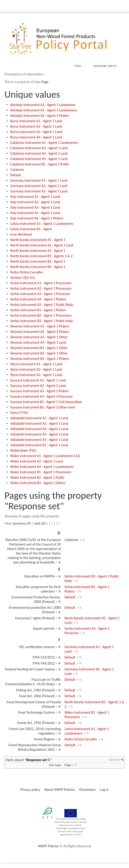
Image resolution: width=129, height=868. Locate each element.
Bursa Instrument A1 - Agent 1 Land (36, 121)
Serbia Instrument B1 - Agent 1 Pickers (38, 310)
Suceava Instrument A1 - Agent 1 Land (38, 380)
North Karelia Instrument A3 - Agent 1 (38, 251)
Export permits (44, 628)
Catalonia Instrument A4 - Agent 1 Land (39, 153)
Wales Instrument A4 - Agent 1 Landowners (42, 467)
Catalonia (17, 170)
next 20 (39, 523)
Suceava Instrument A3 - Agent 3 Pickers (40, 391)
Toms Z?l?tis (19, 413)
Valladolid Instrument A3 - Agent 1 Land (39, 429)
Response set (37, 760)
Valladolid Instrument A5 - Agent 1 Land (39, 440)
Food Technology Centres (36, 712)
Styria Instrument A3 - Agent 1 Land (36, 375)
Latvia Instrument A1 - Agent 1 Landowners (42, 224)
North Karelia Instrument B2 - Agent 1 (38, 261)
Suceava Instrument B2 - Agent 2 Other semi (43, 407)
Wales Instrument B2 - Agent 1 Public (37, 477)
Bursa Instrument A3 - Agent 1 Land (36, 132)
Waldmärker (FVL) (23, 450)
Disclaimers (88, 790)
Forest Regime (44, 739)
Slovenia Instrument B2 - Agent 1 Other (39, 353)
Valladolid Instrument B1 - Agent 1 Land (39, 445)
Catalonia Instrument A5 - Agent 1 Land (39, 159)
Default (16, 175)
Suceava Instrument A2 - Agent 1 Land (38, 386)
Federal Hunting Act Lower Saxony (30, 669)
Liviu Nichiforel (21, 234)
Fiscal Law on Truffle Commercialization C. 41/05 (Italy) (33, 682)
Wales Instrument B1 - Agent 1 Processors (41, 472)
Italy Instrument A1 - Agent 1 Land (35, 197)
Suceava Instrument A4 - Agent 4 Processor (42, 396)
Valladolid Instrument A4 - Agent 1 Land (39, 434)
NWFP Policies (48, 846)
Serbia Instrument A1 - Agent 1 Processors (41, 283)
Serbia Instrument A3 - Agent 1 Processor (40, 294)
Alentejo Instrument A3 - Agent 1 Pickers (40, 116)
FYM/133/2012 (44, 657)
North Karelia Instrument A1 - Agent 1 (38, 240)
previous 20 (22, 523)
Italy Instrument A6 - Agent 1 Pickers (37, 218)
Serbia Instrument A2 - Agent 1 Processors (41, 288)
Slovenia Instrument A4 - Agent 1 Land (38, 342)
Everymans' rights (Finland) (35, 618)
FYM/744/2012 (44, 663)
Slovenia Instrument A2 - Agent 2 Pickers (40, 332)
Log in (104, 790)
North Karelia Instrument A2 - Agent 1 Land (42, 245)
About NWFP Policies (60, 790)
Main (78, 66)
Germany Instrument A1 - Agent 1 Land (39, 180)
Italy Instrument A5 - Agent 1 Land (35, 213)
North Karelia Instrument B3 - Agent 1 (38, 267)
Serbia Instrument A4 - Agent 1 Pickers (38, 299)
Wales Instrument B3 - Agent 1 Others (38, 483)
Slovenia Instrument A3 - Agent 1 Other (39, 337)
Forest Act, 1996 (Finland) (36, 723)
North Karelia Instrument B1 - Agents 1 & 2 (42, 256)
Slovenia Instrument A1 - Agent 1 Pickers (40, 326)
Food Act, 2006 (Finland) (37, 696)
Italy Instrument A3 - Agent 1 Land (35, 207)
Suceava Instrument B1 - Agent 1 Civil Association (46, 402)
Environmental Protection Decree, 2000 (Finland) (36, 599)
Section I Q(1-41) (23, 278)
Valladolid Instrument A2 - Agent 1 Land (39, 423)
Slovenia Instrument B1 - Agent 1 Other (39, 348)
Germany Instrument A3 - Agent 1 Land (39, 191)
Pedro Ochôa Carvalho (27, 272)
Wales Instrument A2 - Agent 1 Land (37, 461)
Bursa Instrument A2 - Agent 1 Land (36, 126)
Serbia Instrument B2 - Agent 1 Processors (41, 315)
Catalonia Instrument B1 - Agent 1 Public (40, 164)
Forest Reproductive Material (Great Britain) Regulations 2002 (35, 747)
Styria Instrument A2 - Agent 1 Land (36, 369)
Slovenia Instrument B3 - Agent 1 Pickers (40, 359)
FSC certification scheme (37, 647)
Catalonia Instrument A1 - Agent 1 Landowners (44, 143)
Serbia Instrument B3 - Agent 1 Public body (42, 321)
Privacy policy (30, 790)
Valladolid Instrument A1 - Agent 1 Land (39, 418)
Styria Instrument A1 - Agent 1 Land (36, 364)
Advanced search (105, 66)
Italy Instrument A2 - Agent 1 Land (35, 202)
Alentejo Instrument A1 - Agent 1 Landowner (43, 105)
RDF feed (114, 760)
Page (45, 82)
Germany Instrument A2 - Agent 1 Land (39, 186)
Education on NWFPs (40, 576)
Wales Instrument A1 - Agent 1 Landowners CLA (45, 456)
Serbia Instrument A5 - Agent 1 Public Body (42, 305)
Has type (55, 765)
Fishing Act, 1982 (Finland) (35, 690)
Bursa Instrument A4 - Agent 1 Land (36, 137)
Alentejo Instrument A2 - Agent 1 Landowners (44, 110)
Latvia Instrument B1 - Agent (31, 229)
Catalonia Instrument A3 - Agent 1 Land (39, 148)
